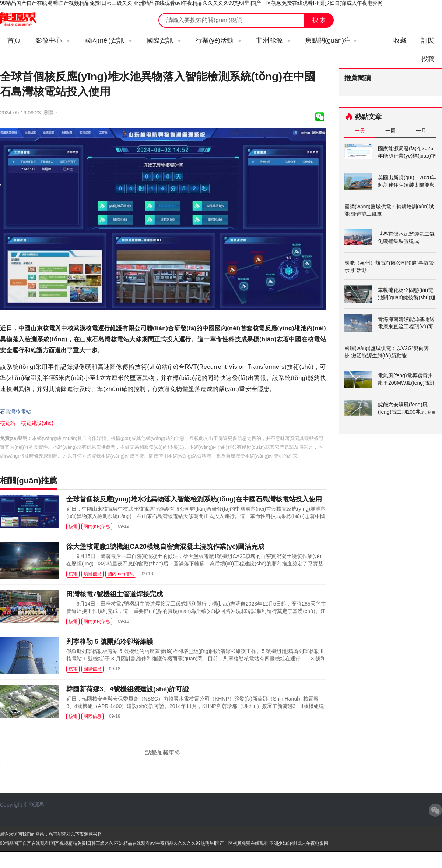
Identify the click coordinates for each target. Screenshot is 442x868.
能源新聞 (25, 20)
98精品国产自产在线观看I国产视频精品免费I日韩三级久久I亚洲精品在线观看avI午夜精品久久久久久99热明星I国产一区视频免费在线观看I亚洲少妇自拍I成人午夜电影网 (191, 3)
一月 (421, 131)
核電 (73, 526)
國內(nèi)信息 (97, 526)
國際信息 (92, 669)
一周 (390, 131)
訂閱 (428, 40)
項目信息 (92, 574)
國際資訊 (164, 40)
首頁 (14, 40)
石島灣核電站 (15, 412)
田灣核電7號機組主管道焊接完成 (115, 594)
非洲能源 (273, 40)
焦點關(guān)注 (331, 40)
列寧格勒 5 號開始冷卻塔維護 (110, 642)
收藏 (400, 40)
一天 (360, 131)
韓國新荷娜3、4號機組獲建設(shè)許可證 (128, 689)
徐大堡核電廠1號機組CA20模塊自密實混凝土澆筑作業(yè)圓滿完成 (165, 547)
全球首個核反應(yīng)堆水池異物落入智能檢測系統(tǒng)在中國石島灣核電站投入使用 (194, 499)
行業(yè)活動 (218, 40)
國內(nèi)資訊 (108, 40)
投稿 (428, 59)
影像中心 (52, 40)
